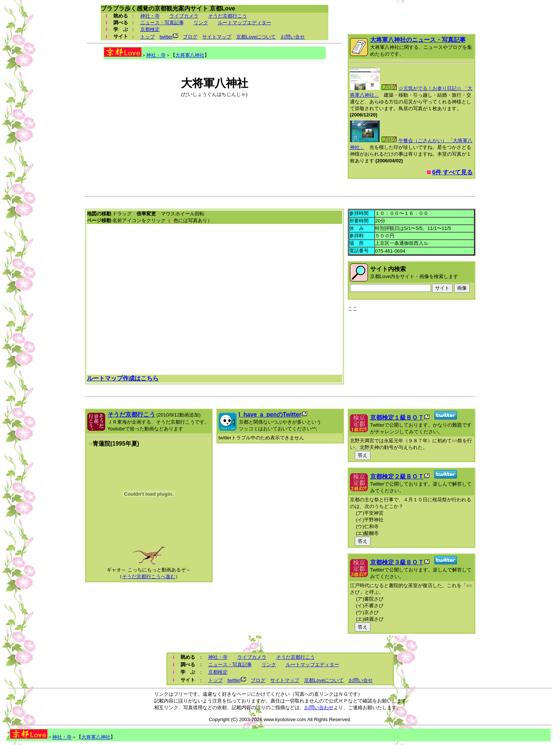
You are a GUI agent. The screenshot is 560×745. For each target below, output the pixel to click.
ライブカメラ (184, 16)
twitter (166, 37)
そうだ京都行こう (228, 16)
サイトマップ (217, 37)
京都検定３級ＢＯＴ (397, 562)
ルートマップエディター (245, 23)
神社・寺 (150, 16)
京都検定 (150, 29)
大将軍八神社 (190, 55)
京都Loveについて (256, 37)
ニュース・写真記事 (162, 23)
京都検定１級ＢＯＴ (397, 417)
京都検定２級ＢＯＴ (397, 476)
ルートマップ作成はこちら (123, 378)
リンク (201, 23)
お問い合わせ (319, 707)
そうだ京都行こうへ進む (149, 576)
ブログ (190, 37)
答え (363, 455)
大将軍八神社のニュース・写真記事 (418, 40)
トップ (148, 37)
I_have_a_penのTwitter (270, 414)
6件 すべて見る (452, 172)
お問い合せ (293, 37)
